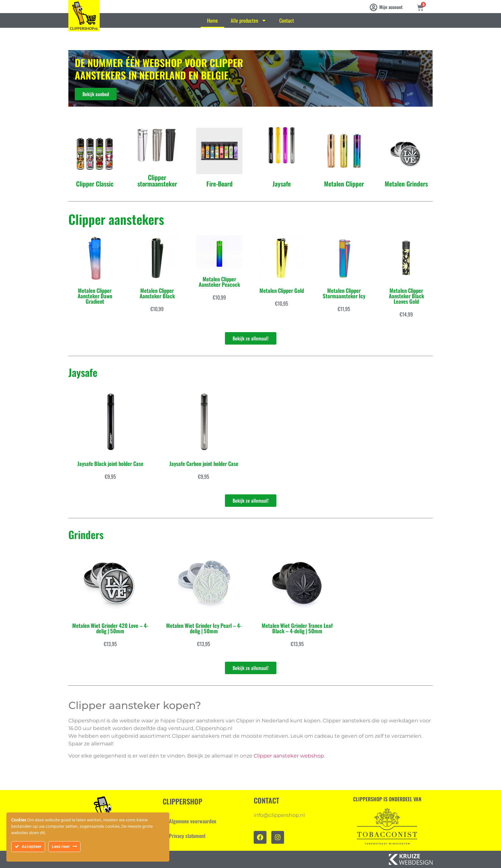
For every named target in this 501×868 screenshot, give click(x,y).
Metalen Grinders (406, 184)
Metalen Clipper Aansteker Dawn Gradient (95, 296)
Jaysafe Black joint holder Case (110, 464)
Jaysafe (282, 184)
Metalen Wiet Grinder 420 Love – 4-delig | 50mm (110, 628)
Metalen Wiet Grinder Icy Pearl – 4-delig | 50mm (204, 628)
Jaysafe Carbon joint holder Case (204, 464)
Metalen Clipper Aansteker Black (157, 293)
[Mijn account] (374, 7)
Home (212, 20)
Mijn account (391, 7)
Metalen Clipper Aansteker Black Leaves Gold (406, 296)
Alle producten (249, 20)
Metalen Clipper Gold (282, 290)
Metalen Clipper (344, 184)
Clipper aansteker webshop (289, 756)
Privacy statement (187, 836)
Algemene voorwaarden (193, 821)
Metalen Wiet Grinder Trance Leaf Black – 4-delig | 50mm (297, 628)
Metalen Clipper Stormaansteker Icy (344, 293)
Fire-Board (220, 184)
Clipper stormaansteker (157, 180)
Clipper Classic (95, 184)
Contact (287, 20)
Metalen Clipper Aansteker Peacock (219, 282)
